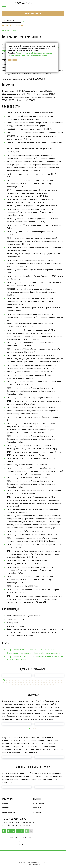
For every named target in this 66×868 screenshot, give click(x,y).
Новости (6, 808)
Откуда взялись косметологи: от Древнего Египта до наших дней (34, 653)
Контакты (37, 812)
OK (12, 60)
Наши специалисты (13, 30)
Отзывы (5, 803)
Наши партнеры (9, 812)
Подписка (37, 808)
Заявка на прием (33, 13)
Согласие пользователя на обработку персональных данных (27, 55)
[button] (4, 680)
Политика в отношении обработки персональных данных (34, 53)
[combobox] (12, 21)
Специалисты (8, 799)
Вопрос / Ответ (39, 803)
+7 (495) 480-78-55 (23, 3)
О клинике (37, 799)
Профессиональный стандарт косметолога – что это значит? (31, 650)
